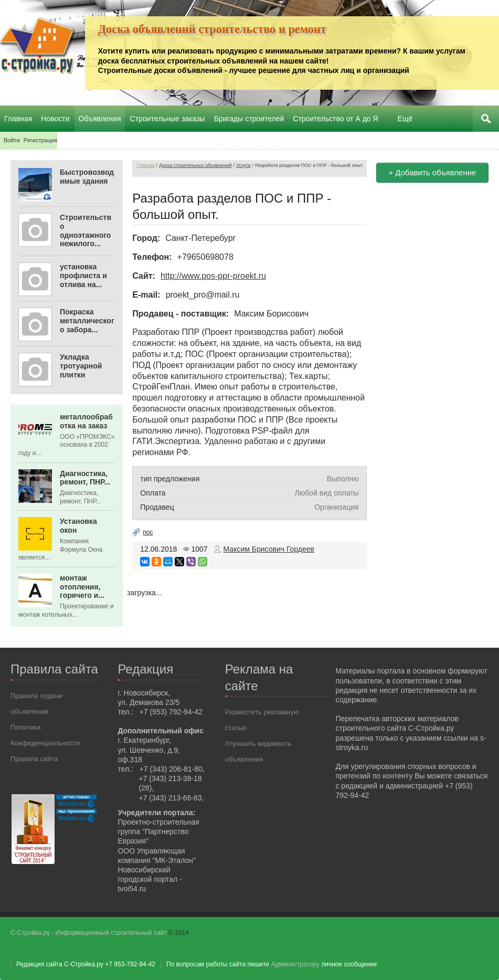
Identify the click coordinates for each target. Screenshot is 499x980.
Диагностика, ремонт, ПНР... (85, 478)
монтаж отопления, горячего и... (82, 587)
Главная (145, 165)
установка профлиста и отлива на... (83, 276)
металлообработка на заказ (86, 421)
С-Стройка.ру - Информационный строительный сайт (89, 933)
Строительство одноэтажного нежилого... (86, 230)
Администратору (295, 964)
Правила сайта (34, 759)
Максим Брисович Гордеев (269, 549)
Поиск (486, 119)
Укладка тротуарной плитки (81, 366)
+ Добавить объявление (432, 172)
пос (148, 532)
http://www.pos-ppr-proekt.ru (213, 276)
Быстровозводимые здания (87, 177)
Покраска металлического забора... (87, 321)
